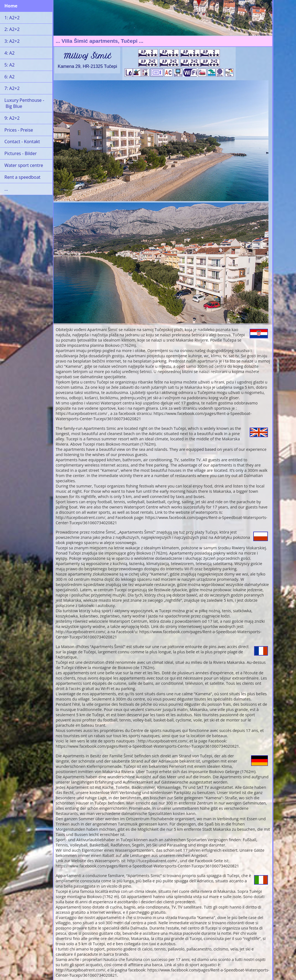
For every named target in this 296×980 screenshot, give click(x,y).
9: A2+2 (12, 118)
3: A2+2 (12, 41)
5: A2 (10, 65)
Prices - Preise (19, 130)
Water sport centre (24, 165)
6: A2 (10, 77)
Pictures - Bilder (21, 153)
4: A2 (10, 53)
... (6, 189)
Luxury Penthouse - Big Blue (24, 103)
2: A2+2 (12, 29)
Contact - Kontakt (22, 142)
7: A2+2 (12, 88)
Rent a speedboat (22, 177)
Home (11, 6)
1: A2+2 (12, 18)
